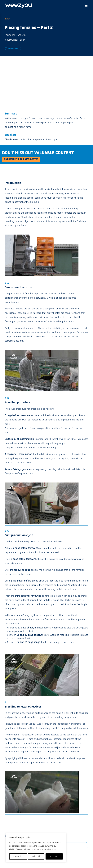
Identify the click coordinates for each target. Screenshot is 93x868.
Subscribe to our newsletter (21, 159)
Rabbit (22, 40)
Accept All (54, 856)
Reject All (36, 856)
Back (7, 19)
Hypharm (21, 35)
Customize (18, 856)
